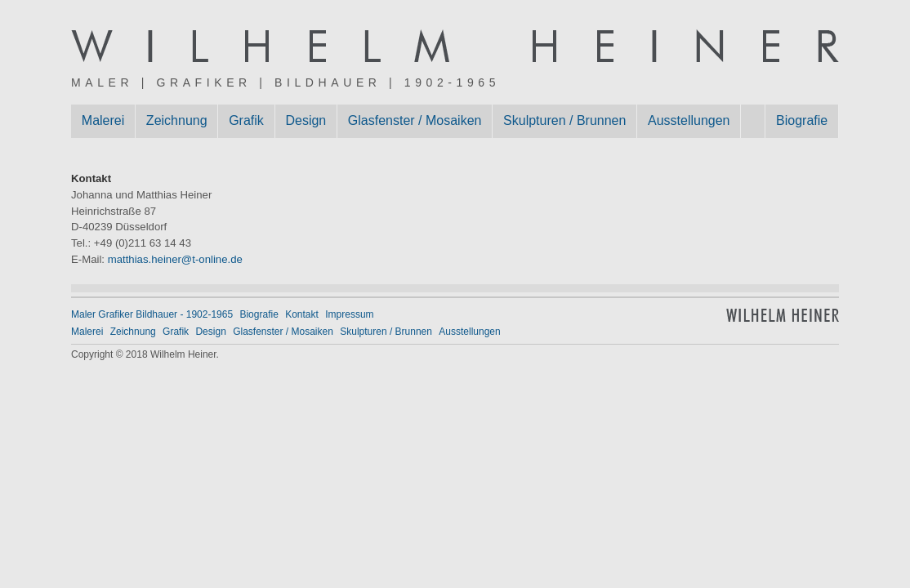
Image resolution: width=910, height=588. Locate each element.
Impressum (349, 314)
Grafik (246, 120)
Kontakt (302, 314)
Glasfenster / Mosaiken (415, 120)
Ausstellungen (689, 120)
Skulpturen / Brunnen (564, 120)
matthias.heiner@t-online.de (175, 259)
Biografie (802, 120)
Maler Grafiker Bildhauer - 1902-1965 (152, 314)
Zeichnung (177, 120)
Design (306, 120)
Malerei (103, 120)
